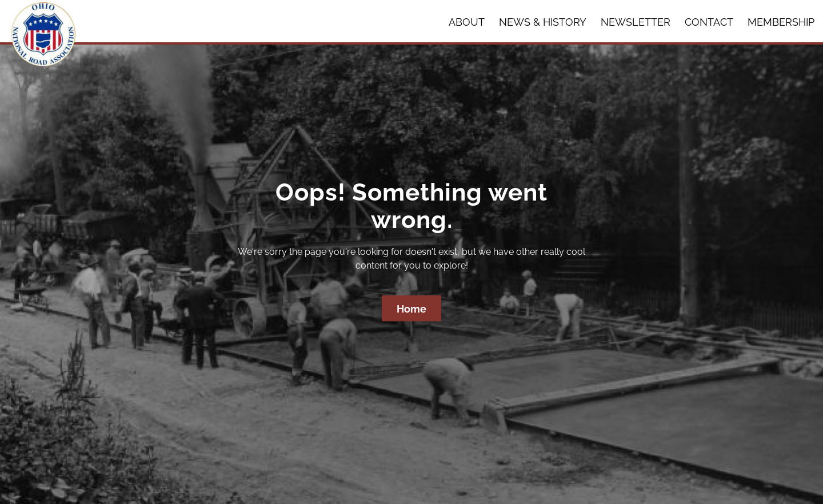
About (467, 22)
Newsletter (636, 22)
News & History (543, 22)
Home (411, 309)
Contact (709, 22)
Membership (781, 22)
